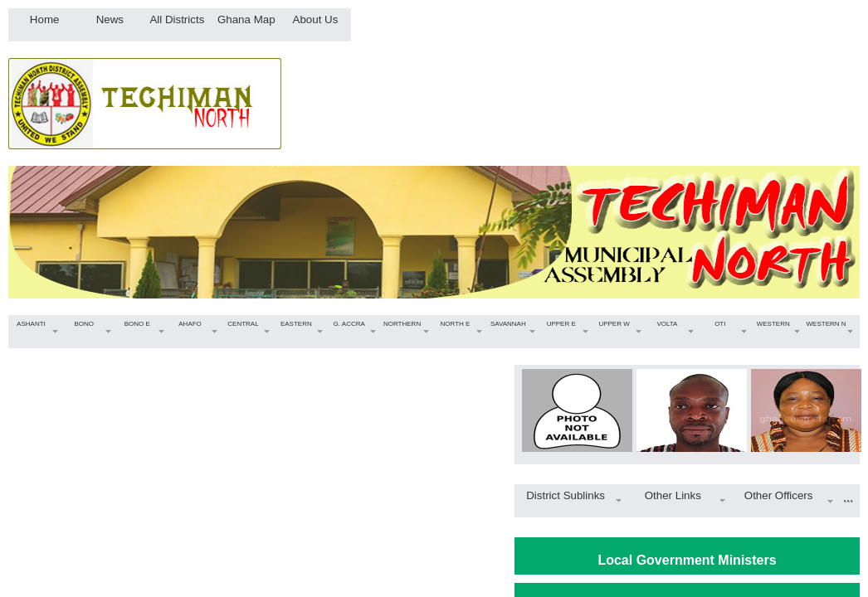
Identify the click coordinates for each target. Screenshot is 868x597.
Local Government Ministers (687, 560)
